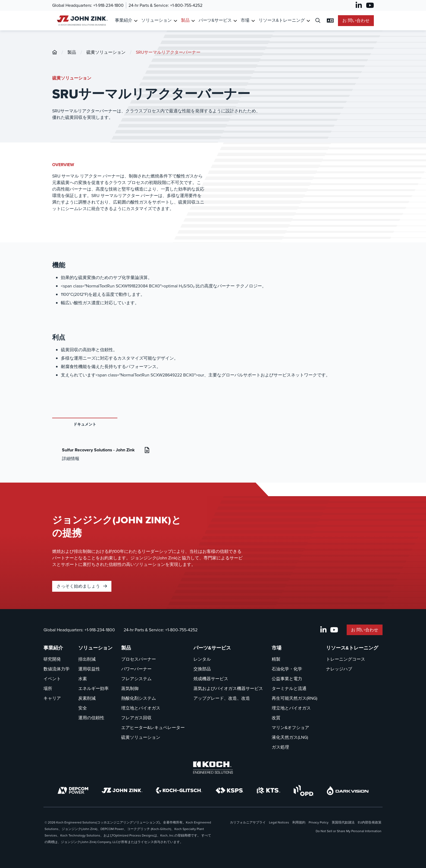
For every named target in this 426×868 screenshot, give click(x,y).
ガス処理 (280, 747)
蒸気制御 (130, 688)
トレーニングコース (346, 659)
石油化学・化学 (287, 669)
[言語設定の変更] (330, 21)
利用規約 (299, 822)
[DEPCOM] (73, 790)
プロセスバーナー (139, 659)
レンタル (202, 659)
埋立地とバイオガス (141, 708)
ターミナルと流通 (289, 688)
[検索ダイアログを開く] (318, 21)
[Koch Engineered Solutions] (213, 768)
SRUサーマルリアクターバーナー (168, 52)
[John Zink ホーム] (81, 20)
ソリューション (95, 648)
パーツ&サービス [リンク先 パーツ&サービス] (215, 20)
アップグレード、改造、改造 (222, 698)
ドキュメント (85, 424)
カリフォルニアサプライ (248, 822)
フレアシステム (136, 679)
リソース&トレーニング (352, 648)
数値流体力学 (57, 669)
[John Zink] (122, 790)
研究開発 (52, 659)
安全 (83, 708)
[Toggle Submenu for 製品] (193, 21)
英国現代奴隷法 (343, 822)
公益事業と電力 (287, 679)
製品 (72, 52)
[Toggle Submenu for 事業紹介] (136, 21)
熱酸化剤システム (139, 698)
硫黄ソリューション (106, 52)
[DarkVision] (348, 791)
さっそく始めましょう (82, 586)
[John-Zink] (55, 52)
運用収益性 (89, 669)
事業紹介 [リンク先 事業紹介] (124, 20)
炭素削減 (87, 698)
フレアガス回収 (136, 718)
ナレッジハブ (339, 669)
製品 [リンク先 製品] (185, 20)
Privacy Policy (319, 822)
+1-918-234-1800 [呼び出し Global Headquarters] (108, 5)
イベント (52, 679)
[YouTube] (370, 5)
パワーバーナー (136, 669)
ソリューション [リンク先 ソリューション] (156, 20)
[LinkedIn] (359, 5)
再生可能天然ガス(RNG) (295, 698)
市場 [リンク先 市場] (245, 20)
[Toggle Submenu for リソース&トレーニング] (308, 21)
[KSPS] (230, 791)
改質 (276, 718)
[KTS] (269, 790)
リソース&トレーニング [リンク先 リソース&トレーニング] (282, 20)
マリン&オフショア (290, 728)
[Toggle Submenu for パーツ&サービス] (235, 21)
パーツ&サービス (212, 648)
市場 (277, 648)
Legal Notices (279, 822)
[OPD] (304, 790)
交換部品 (202, 669)
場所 (48, 688)
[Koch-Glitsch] (179, 790)
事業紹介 (53, 648)
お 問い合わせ (356, 20)
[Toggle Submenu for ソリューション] (175, 21)
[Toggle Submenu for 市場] (253, 21)
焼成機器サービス (211, 679)
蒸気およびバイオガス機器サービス (228, 688)
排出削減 (87, 659)
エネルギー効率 (93, 688)
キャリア (52, 698)
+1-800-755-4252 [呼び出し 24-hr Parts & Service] (186, 5)
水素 (83, 679)
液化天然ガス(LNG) (290, 737)
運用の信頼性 (91, 718)
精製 (276, 659)
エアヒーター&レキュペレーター (153, 728)
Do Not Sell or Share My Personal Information (349, 831)
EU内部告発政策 (370, 822)
